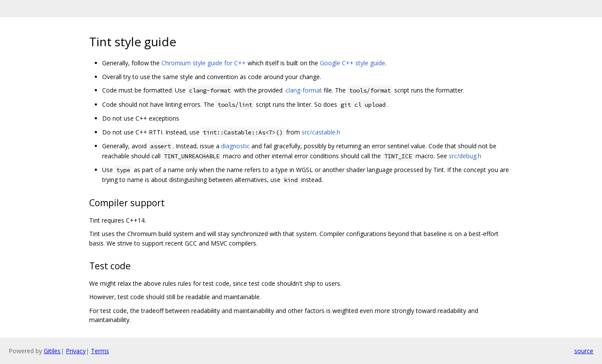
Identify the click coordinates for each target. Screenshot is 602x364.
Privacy (76, 351)
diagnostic (235, 146)
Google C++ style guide (353, 63)
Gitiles (52, 351)
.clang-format (303, 90)
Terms (100, 351)
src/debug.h (465, 156)
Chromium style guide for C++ (204, 63)
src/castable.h (321, 132)
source (584, 351)
